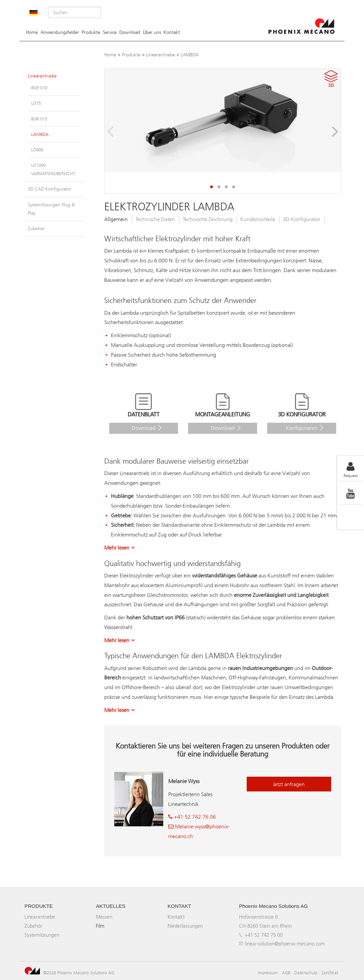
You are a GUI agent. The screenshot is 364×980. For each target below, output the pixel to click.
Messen (104, 917)
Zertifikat (330, 973)
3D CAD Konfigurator (50, 189)
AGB (286, 973)
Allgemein (116, 219)
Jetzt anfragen (289, 784)
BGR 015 (39, 119)
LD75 (36, 103)
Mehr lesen (117, 548)
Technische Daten (155, 219)
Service (110, 32)
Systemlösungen (42, 935)
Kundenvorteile (258, 219)
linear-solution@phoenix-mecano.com (285, 944)
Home (32, 32)
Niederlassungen (185, 926)
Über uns (152, 32)
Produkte (91, 32)
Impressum (268, 973)
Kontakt (172, 32)
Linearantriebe (161, 55)
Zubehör (36, 229)
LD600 (37, 150)
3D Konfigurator (301, 219)
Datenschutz (306, 973)
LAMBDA (190, 55)
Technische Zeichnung (208, 219)
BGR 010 (39, 88)
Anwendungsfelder (60, 32)
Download (130, 32)
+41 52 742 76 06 (192, 817)
